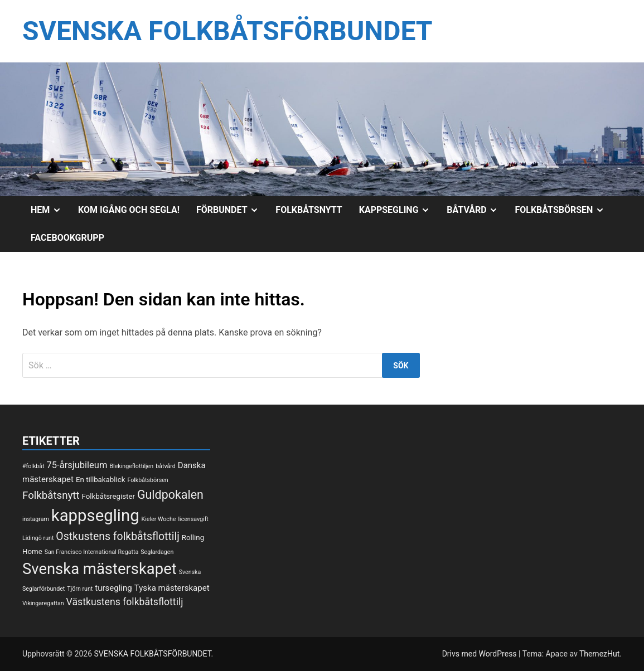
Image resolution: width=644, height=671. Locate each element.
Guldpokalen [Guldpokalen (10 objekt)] (170, 495)
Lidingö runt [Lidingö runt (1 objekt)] (38, 538)
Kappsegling (399, 210)
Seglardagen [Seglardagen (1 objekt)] (157, 552)
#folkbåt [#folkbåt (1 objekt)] (33, 466)
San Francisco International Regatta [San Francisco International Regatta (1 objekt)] (92, 552)
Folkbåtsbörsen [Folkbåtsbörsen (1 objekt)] (147, 480)
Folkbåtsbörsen (564, 210)
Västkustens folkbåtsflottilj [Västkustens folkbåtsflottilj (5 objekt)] (125, 602)
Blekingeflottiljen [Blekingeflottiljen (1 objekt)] (131, 466)
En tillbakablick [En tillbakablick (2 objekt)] (100, 480)
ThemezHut (599, 654)
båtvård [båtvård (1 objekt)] (166, 466)
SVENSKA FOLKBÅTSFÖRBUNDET (227, 31)
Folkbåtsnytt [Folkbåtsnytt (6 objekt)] (51, 495)
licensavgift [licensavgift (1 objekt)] (193, 519)
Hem (50, 210)
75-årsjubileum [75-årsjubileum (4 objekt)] (77, 465)
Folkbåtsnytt (309, 210)
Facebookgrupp (67, 238)
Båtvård (476, 210)
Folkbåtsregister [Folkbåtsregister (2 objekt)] (108, 496)
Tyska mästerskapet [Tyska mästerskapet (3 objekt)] (172, 588)
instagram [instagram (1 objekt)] (36, 519)
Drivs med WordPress (480, 654)
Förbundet (232, 210)
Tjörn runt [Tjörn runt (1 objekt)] (80, 589)
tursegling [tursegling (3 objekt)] (113, 588)
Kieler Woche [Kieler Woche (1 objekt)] (159, 519)
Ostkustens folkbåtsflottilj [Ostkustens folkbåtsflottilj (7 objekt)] (118, 536)
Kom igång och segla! (129, 210)
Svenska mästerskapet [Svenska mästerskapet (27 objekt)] (100, 569)
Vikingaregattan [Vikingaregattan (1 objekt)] (43, 603)
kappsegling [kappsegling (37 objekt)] (95, 516)
